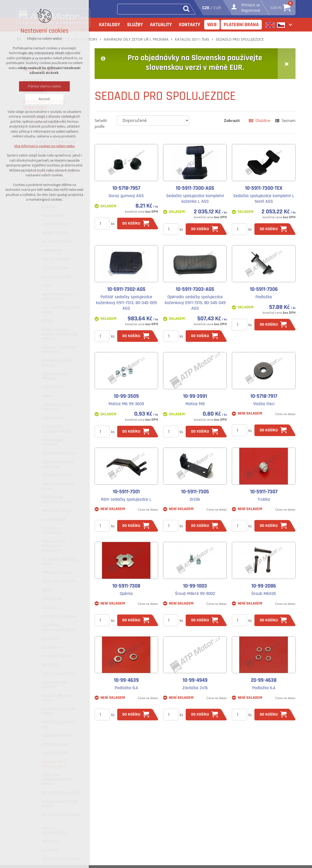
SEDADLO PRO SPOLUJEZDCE (54, 764)
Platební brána (241, 25)
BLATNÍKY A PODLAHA (59, 617)
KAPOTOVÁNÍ (52, 599)
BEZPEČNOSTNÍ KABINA (61, 793)
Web (212, 25)
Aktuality (161, 25)
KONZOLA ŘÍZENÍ (55, 753)
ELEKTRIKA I (52, 639)
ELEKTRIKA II (52, 648)
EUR (217, 8)
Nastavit (44, 99)
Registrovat (251, 10)
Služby (135, 25)
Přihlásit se (251, 5)
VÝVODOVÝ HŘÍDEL (57, 656)
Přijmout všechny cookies (45, 86)
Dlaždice (263, 120)
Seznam (289, 120)
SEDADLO (49, 608)
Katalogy (109, 25)
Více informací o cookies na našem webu (45, 146)
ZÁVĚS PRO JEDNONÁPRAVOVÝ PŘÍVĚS (57, 780)
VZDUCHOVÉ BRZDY (58, 736)
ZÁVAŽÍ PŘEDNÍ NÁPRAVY (54, 685)
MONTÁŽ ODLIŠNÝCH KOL (58, 725)
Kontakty (189, 25)
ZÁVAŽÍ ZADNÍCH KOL (59, 674)
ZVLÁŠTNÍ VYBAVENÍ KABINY (58, 711)
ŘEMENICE (50, 665)
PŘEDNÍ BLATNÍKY (56, 745)
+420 (127, 857)
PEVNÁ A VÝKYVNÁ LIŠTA (57, 698)
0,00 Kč (280, 6)
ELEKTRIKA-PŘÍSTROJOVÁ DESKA (59, 628)
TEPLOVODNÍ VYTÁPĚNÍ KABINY (60, 804)
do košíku (131, 223)
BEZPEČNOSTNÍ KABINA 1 (61, 817)
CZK (206, 8)
